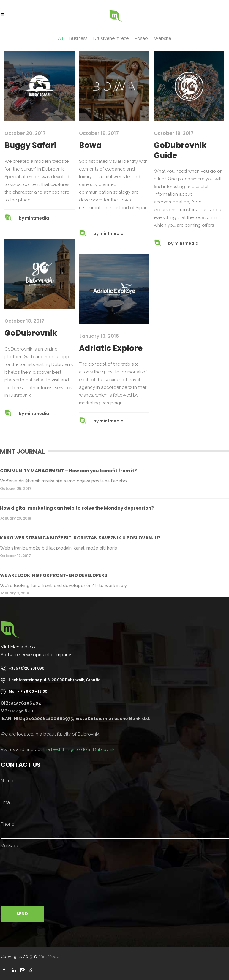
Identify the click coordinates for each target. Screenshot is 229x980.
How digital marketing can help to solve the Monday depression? (77, 508)
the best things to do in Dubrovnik (79, 749)
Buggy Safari (30, 145)
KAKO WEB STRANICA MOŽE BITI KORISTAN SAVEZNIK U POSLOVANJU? (80, 538)
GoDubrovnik (31, 333)
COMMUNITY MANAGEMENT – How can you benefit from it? (68, 471)
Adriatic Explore (111, 348)
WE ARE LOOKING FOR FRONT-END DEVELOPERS (54, 575)
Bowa (90, 145)
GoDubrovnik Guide (180, 150)
